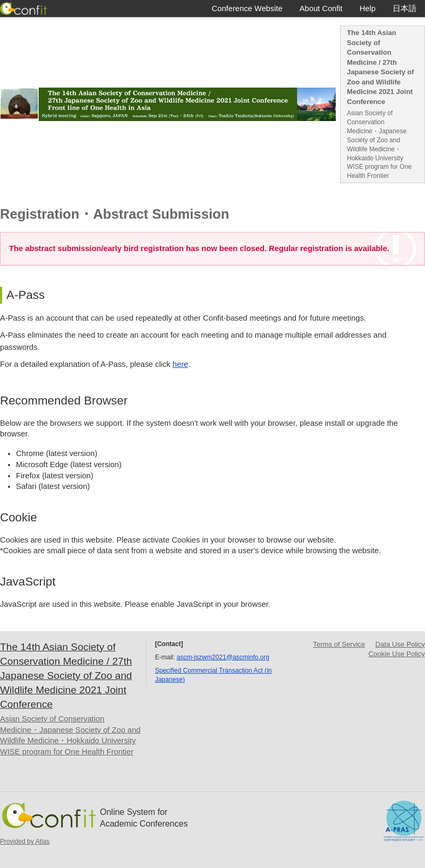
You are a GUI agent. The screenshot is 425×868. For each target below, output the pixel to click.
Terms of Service (339, 644)
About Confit (321, 8)
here (180, 364)
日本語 (405, 8)
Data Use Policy (400, 644)
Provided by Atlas (25, 841)
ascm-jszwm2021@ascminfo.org (223, 657)
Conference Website (247, 8)
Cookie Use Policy (397, 654)
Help (368, 8)
